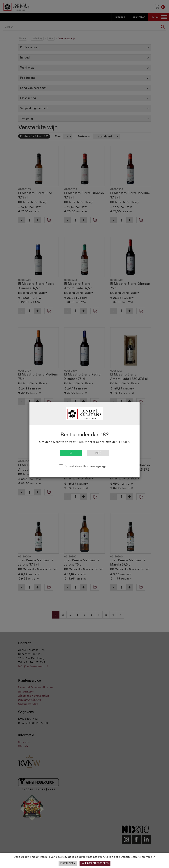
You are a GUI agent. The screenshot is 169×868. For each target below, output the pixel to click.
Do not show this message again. (87, 466)
